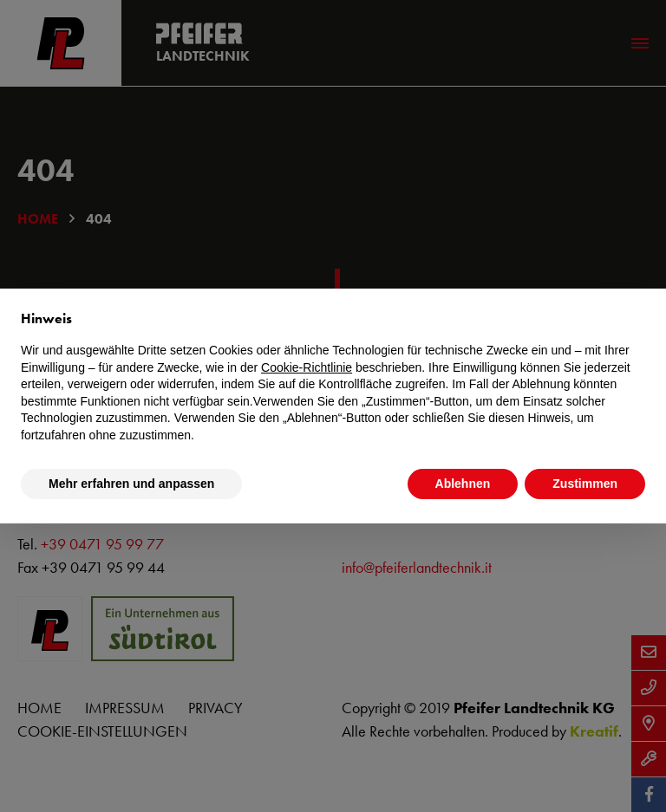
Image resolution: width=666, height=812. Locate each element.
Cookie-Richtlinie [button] (307, 367)
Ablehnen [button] (463, 484)
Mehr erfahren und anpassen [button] (131, 484)
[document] (333, 377)
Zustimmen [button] (585, 484)
